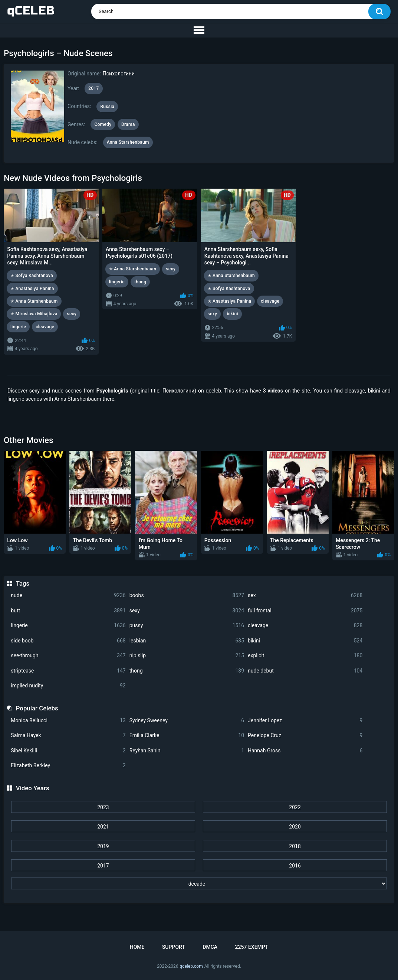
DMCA (210, 947)
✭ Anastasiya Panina (32, 289)
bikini (305, 641)
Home (137, 947)
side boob (68, 641)
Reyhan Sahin (187, 751)
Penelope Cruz (305, 735)
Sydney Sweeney (187, 721)
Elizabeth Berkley (68, 766)
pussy (187, 626)
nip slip (187, 656)
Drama (128, 124)
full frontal (305, 611)
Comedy (103, 124)
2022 (295, 807)
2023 (103, 807)
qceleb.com (191, 966)
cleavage (305, 626)
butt (68, 611)
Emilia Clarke (187, 735)
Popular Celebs (37, 708)
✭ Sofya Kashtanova (32, 276)
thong (187, 671)
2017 (103, 866)
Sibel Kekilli (68, 751)
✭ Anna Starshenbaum (34, 301)
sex (305, 595)
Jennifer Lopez (305, 721)
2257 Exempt (252, 947)
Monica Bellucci (68, 721)
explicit (305, 656)
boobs (187, 595)
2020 (295, 827)
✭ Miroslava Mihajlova (34, 314)
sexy (187, 611)
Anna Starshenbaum (128, 142)
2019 (103, 846)
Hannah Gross (305, 751)
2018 (295, 846)
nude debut (305, 671)
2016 (295, 866)
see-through (68, 656)
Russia (107, 107)
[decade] (199, 883)
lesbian (187, 641)
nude (68, 595)
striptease (68, 671)
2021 (103, 827)
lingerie (68, 626)
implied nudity (68, 686)
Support (174, 947)
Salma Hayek (68, 735)
